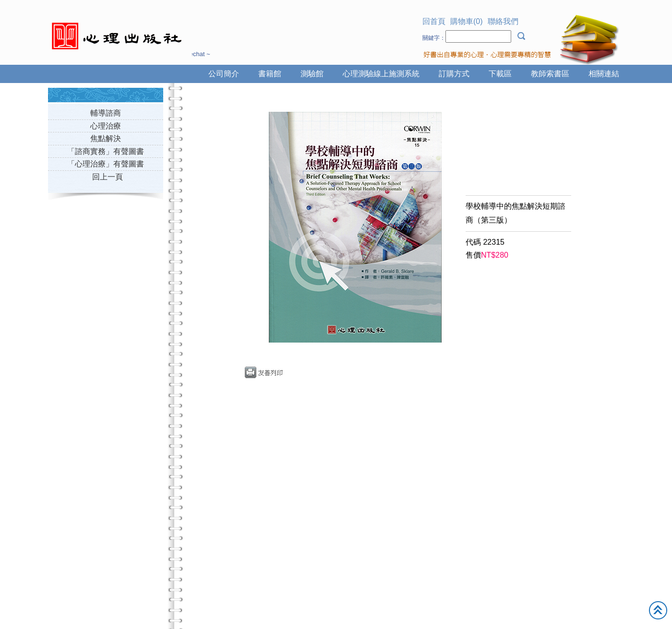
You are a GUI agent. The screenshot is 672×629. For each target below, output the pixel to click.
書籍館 (270, 74)
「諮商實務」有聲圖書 (106, 151)
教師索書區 (550, 74)
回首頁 (434, 21)
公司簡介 (224, 74)
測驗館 (312, 74)
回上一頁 (108, 177)
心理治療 (106, 126)
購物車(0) (467, 21)
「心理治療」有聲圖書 (106, 164)
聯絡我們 (503, 21)
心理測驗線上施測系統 (381, 74)
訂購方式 (454, 74)
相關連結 (604, 74)
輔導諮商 (106, 113)
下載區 (500, 74)
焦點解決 (106, 138)
